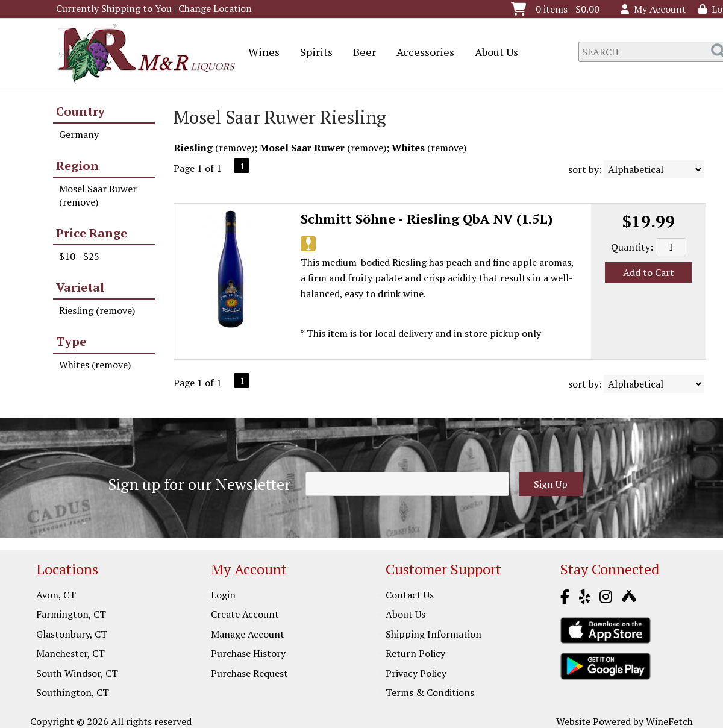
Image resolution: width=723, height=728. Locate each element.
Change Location (215, 8)
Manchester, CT (70, 653)
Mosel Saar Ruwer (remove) (98, 195)
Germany (79, 134)
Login (223, 595)
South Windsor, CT (77, 673)
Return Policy (415, 653)
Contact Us (410, 595)
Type (71, 341)
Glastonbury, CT (72, 634)
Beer (361, 53)
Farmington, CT (71, 614)
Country (80, 111)
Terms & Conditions (430, 692)
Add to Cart (649, 272)
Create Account (245, 614)
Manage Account (248, 634)
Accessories (421, 53)
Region (77, 165)
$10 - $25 (79, 256)
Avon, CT (56, 595)
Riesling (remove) (97, 310)
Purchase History (248, 653)
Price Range (92, 233)
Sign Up (551, 484)
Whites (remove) (95, 365)
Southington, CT (73, 692)
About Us (493, 53)
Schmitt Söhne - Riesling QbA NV (427, 218)
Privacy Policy (416, 673)
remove (235, 148)
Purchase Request (249, 673)
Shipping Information (433, 634)
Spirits (312, 53)
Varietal (80, 287)
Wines (260, 53)
